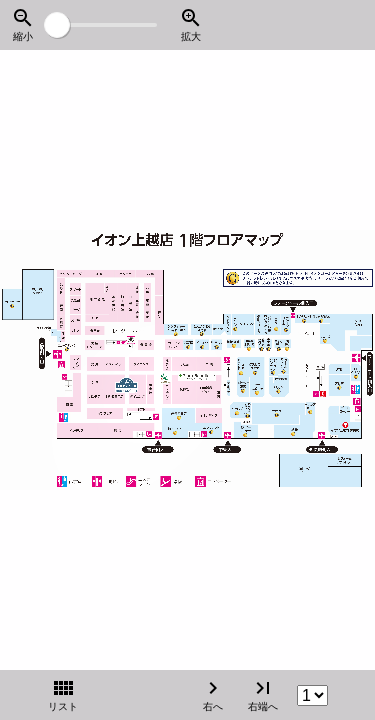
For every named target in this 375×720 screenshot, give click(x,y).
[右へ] (320, 360)
